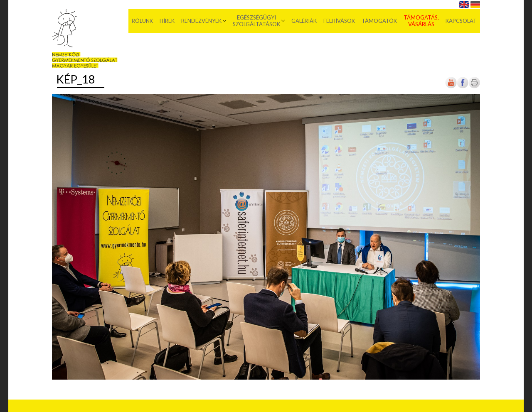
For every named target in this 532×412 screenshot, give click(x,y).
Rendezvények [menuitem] (201, 21)
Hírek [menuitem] (167, 21)
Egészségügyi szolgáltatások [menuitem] (256, 21)
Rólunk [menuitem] (142, 21)
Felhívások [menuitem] (339, 21)
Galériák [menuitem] (304, 21)
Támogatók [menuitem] (379, 21)
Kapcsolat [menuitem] (461, 21)
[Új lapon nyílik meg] (463, 87)
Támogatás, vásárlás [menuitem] (421, 21)
